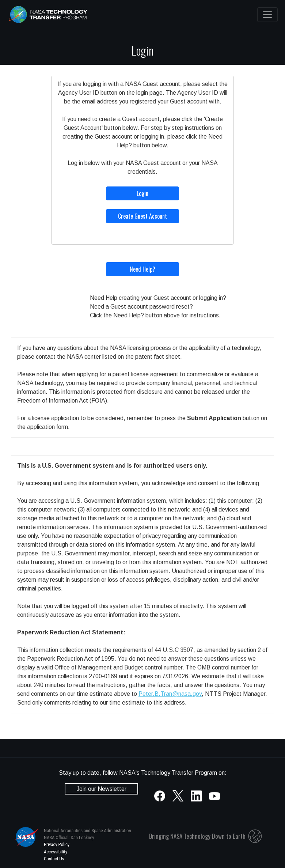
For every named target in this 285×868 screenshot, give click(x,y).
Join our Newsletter (101, 789)
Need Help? (142, 269)
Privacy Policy (57, 844)
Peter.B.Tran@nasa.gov (170, 694)
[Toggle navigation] (267, 15)
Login (142, 193)
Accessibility (56, 852)
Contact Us (54, 859)
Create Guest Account (142, 216)
